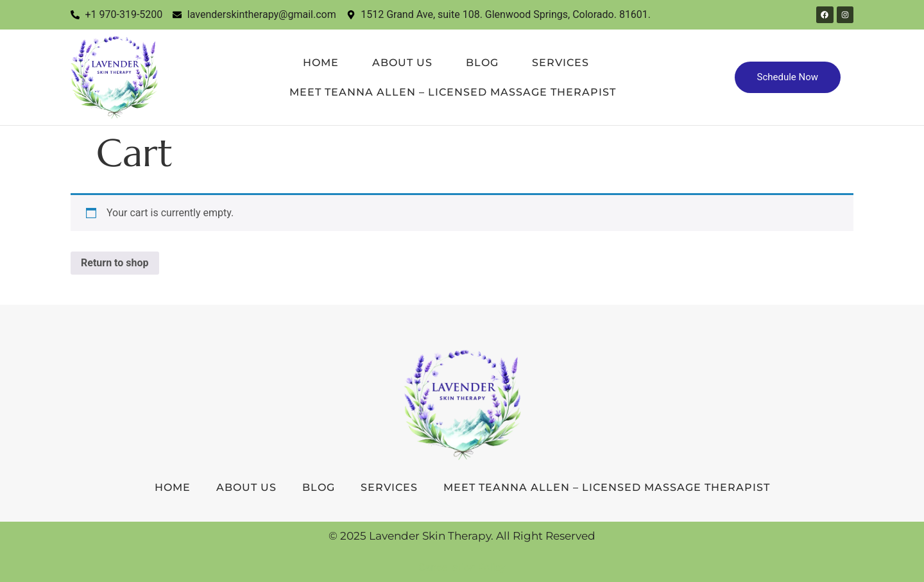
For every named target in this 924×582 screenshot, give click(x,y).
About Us (402, 63)
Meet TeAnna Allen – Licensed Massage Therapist (453, 92)
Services (560, 63)
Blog (482, 63)
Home (321, 63)
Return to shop (115, 263)
